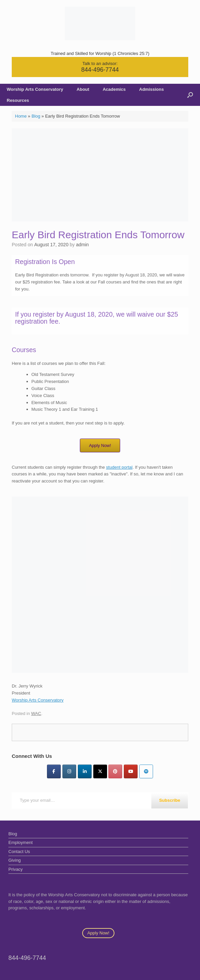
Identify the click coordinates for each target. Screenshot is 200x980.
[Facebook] (54, 771)
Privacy (16, 869)
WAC (36, 713)
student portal (119, 467)
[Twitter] (100, 771)
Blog (36, 116)
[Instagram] (69, 771)
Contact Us (19, 852)
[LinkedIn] (85, 771)
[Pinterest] (115, 771)
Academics (114, 89)
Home (21, 116)
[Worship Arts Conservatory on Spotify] (146, 771)
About (83, 89)
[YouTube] (131, 771)
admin (83, 245)
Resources (18, 100)
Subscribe (170, 800)
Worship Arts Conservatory (35, 89)
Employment (20, 842)
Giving (15, 860)
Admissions (152, 89)
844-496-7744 (100, 70)
